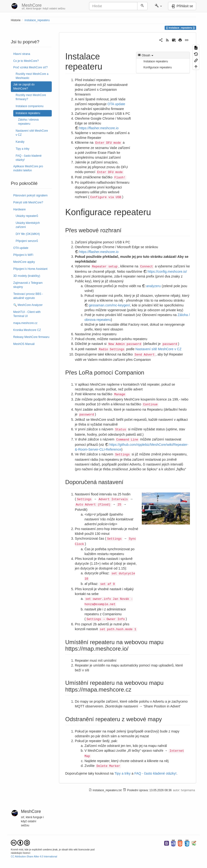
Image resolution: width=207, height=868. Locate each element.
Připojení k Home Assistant (30, 269)
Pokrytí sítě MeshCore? (28, 202)
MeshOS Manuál (24, 344)
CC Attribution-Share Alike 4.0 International (34, 857)
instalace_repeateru (37, 20)
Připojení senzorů (27, 241)
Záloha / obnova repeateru (28, 122)
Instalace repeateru (28, 113)
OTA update (21, 248)
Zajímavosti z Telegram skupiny (28, 285)
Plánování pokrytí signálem (30, 195)
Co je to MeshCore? (26, 61)
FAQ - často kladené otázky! (29, 158)
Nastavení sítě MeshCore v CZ (32, 133)
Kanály (20, 142)
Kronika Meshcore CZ (27, 330)
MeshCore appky (24, 262)
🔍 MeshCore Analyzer (28, 305)
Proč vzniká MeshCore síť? (30, 67)
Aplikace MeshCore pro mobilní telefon (28, 168)
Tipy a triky (23, 149)
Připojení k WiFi (23, 255)
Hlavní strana (22, 54)
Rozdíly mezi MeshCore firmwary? (31, 97)
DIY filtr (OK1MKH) (28, 234)
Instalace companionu (30, 106)
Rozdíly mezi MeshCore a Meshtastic (32, 76)
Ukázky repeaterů (27, 216)
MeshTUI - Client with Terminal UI (27, 314)
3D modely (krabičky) (27, 276)
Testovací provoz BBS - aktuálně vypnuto (28, 296)
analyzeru (153, 286)
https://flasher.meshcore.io (99, 128)
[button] (158, 6)
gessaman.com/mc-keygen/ (109, 305)
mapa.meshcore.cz (25, 323)
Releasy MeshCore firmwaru (31, 337)
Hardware (19, 209)
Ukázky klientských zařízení (28, 225)
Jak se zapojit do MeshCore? (24, 87)
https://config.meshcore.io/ (167, 272)
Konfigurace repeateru (158, 67)
